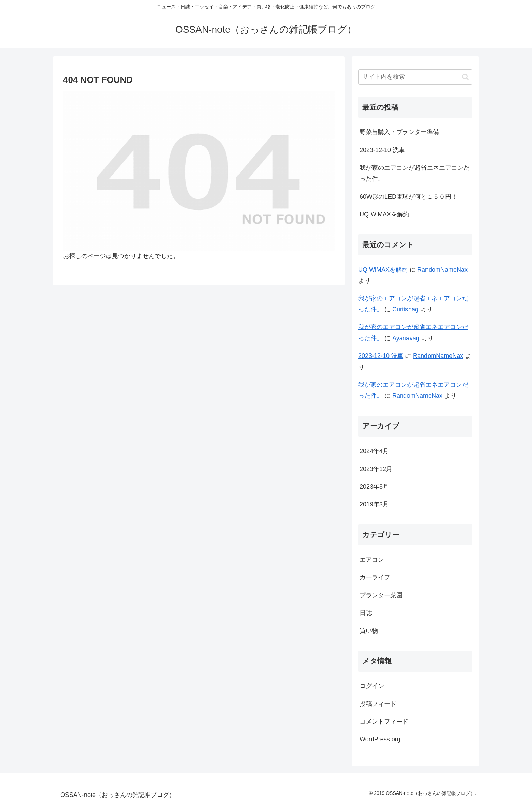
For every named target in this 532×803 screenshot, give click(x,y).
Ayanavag (406, 338)
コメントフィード (384, 722)
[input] (415, 77)
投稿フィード (378, 704)
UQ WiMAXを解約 (384, 214)
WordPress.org (380, 739)
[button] (465, 77)
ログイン (372, 686)
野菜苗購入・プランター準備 (399, 132)
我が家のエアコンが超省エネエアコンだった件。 (415, 173)
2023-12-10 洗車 (382, 150)
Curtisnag (405, 309)
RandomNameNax (442, 270)
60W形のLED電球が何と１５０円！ (408, 197)
